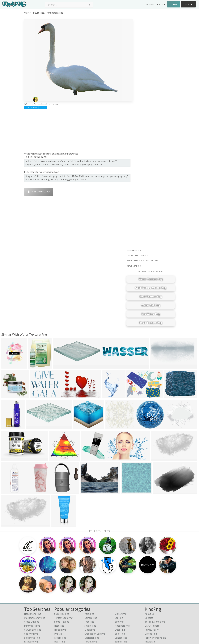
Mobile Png (60, 611)
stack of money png (35, 591)
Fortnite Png (91, 615)
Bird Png (119, 595)
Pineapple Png (122, 599)
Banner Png (121, 615)
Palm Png (89, 587)
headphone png (33, 587)
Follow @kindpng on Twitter (159, 619)
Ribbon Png (60, 603)
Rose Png (59, 599)
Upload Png (151, 607)
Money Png (121, 587)
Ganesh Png (121, 611)
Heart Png (60, 615)
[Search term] (69, 5)
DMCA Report (152, 599)
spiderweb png (32, 611)
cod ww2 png (31, 607)
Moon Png (90, 603)
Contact (149, 591)
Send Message (31, 107)
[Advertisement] (78, 130)
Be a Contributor (156, 4)
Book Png (120, 607)
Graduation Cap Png (95, 607)
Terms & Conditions (155, 595)
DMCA (43, 107)
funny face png (32, 599)
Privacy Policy (152, 603)
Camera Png (91, 591)
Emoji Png (120, 603)
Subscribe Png (62, 587)
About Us (150, 587)
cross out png (32, 595)
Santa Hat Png (62, 595)
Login (174, 4)
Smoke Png (90, 599)
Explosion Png (92, 611)
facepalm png (31, 615)
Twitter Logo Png (63, 591)
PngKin (58, 607)
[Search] (90, 5)
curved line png (33, 603)
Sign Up (188, 4)
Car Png (119, 591)
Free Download (39, 192)
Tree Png (89, 595)
